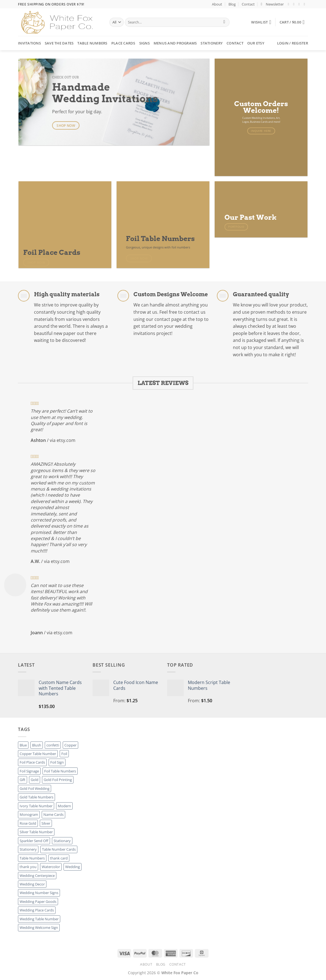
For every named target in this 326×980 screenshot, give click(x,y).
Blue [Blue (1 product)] (23, 745)
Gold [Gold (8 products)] (35, 780)
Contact (248, 4)
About (217, 4)
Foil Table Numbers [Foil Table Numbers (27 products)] (60, 771)
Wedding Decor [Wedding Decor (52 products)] (32, 884)
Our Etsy (256, 43)
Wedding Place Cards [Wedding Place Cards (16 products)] (37, 910)
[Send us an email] (305, 4)
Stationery (212, 43)
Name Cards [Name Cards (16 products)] (53, 814)
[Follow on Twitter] (300, 4)
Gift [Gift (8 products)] (23, 780)
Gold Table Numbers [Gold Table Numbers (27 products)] (36, 797)
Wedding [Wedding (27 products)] (73, 867)
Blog (232, 4)
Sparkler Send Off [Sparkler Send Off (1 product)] (34, 841)
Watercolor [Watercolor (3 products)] (51, 867)
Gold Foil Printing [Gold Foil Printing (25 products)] (58, 780)
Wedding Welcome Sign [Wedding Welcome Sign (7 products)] (39, 927)
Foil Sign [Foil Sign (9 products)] (57, 762)
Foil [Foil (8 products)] (64, 754)
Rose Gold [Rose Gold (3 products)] (28, 823)
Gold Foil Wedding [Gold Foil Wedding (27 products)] (35, 788)
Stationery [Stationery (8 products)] (28, 849)
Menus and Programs (175, 43)
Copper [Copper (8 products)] (70, 745)
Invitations (29, 43)
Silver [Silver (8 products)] (46, 823)
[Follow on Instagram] (295, 4)
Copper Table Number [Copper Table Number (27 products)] (38, 754)
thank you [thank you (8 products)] (28, 867)
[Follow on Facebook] (290, 4)
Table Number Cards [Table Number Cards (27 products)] (59, 849)
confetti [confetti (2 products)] (53, 745)
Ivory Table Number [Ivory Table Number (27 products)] (36, 806)
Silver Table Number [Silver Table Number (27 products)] (36, 832)
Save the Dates (59, 43)
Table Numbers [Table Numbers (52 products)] (32, 858)
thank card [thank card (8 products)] (59, 858)
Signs (144, 43)
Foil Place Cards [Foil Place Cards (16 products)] (32, 762)
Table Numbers (92, 43)
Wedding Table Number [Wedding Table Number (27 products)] (39, 919)
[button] (272, 4)
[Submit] (224, 22)
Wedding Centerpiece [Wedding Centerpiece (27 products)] (37, 876)
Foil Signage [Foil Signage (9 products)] (29, 771)
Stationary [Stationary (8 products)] (62, 841)
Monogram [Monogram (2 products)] (29, 814)
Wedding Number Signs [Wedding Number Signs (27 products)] (39, 893)
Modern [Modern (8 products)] (64, 806)
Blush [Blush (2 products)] (37, 745)
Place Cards (123, 43)
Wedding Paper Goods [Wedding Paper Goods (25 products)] (38, 902)
